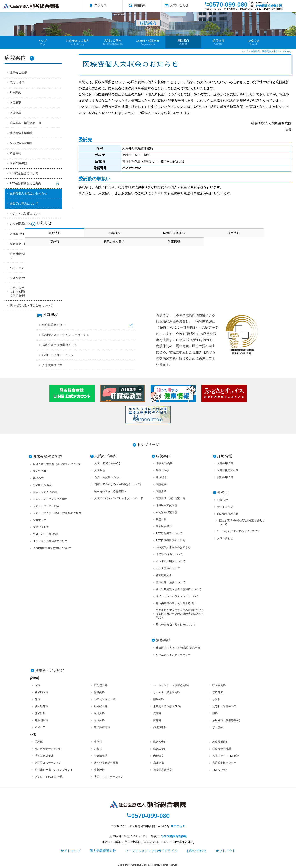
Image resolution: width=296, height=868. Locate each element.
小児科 (216, 699)
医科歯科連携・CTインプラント (54, 770)
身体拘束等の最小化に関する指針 (176, 603)
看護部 (39, 742)
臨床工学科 (160, 749)
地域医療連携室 (162, 770)
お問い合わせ (176, 6)
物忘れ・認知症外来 (224, 706)
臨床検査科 (160, 742)
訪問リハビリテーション (58, 355)
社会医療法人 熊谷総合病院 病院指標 (178, 648)
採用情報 (137, 6)
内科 (37, 685)
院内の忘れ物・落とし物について (31, 305)
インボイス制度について (25, 214)
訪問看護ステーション (48, 763)
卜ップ (42, 42)
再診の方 (38, 478)
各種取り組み (164, 575)
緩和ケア (40, 727)
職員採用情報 (225, 477)
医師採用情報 (225, 463)
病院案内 (183, 42)
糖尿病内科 (41, 692)
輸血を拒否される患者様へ (110, 491)
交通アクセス (41, 527)
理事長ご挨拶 (18, 72)
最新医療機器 (18, 163)
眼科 (215, 713)
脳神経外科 (41, 706)
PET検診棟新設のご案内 (25, 183)
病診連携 (158, 763)
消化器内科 (101, 685)
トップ (245, 51)
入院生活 (100, 470)
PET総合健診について (24, 173)
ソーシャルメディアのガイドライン (238, 531)
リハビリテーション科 (48, 749)
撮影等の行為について (24, 204)
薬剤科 (98, 742)
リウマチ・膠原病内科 (166, 692)
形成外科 (99, 720)
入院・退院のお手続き (108, 463)
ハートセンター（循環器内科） (172, 685)
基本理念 (15, 93)
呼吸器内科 (219, 685)
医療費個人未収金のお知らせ (28, 193)
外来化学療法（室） (106, 699)
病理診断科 (160, 727)
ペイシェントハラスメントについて (177, 596)
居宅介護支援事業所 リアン (60, 345)
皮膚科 (157, 713)
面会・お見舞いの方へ (108, 477)
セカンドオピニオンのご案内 (50, 499)
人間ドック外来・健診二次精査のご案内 (57, 513)
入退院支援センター (224, 763)
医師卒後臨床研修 (228, 470)
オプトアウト (225, 851)
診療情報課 (101, 756)
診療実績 (254, 42)
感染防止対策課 (44, 756)
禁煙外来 (218, 692)
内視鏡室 (158, 756)
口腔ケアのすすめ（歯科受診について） (118, 484)
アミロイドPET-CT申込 (49, 777)
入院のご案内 (113, 42)
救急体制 (15, 153)
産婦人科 (99, 713)
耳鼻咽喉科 (41, 720)
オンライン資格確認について (50, 541)
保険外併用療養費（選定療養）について (57, 464)
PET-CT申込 (220, 770)
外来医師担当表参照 (269, 6)
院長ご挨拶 (17, 83)
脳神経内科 (101, 706)
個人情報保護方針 (228, 514)
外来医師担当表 (42, 485)
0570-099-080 (226, 4)
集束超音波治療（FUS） (168, 706)
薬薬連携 (99, 770)
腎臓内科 (99, 692)
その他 (223, 493)
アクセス (98, 6)
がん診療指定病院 (21, 143)
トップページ (148, 445)
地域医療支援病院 (21, 133)
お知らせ (222, 500)
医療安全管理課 (222, 749)
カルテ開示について (23, 224)
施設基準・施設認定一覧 (25, 123)
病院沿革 (15, 113)
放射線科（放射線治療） (227, 720)
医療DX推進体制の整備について (52, 548)
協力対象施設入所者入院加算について (179, 589)
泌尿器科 (40, 713)
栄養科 (98, 749)
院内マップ (40, 520)
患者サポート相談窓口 (46, 534)
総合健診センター (54, 325)
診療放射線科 (220, 742)
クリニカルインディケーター (173, 655)
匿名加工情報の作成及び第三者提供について (242, 522)
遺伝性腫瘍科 (102, 727)
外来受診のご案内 (77, 42)
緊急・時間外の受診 (45, 492)
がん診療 (218, 727)
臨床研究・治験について (171, 582)
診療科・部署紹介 (148, 42)
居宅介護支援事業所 (106, 763)
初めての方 (40, 471)
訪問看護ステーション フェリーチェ (66, 335)
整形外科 (158, 699)
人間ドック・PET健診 (46, 506)
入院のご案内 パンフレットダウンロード (119, 498)
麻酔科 (157, 720)
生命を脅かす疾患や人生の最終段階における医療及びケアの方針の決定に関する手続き (180, 614)
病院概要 (15, 103)
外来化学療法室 (52, 365)
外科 (37, 699)
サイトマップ (225, 507)
